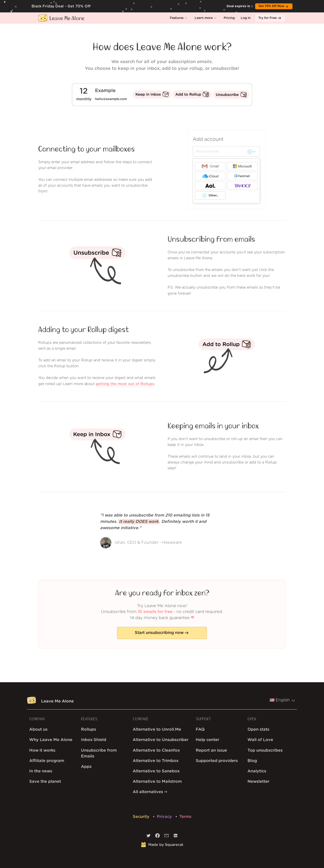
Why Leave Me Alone (51, 740)
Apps (86, 767)
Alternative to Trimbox (156, 761)
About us (38, 730)
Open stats (258, 730)
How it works (42, 751)
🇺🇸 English (282, 700)
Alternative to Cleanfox (156, 751)
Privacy (165, 817)
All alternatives (150, 792)
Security (142, 817)
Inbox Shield (94, 740)
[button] (179, 18)
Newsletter (258, 782)
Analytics (257, 771)
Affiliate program (47, 761)
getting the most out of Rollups (125, 384)
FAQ (200, 730)
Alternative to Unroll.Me (157, 730)
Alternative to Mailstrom (157, 782)
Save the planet (45, 782)
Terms (185, 817)
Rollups (89, 730)
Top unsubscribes (265, 751)
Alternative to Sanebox (156, 771)
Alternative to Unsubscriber (161, 740)
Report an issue (211, 751)
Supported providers (217, 761)
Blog (252, 761)
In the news (41, 771)
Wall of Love (260, 740)
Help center (207, 740)
